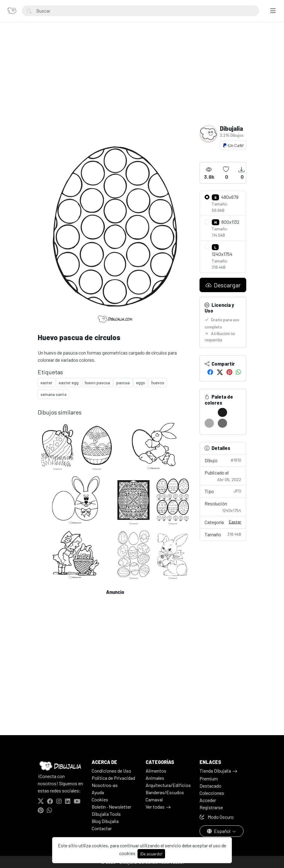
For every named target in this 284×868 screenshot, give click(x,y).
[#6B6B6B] (222, 423)
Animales (155, 778)
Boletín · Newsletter (111, 807)
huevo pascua (97, 383)
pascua (123, 383)
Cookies (100, 799)
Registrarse (211, 807)
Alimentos (156, 771)
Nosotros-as (105, 785)
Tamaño (223, 534)
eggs (141, 383)
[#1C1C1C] (222, 412)
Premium (209, 778)
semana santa (53, 394)
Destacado (210, 786)
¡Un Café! (233, 145)
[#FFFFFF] (209, 412)
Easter (235, 522)
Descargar (223, 285)
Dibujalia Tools (106, 814)
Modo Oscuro (217, 817)
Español (219, 831)
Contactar (102, 828)
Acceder (208, 800)
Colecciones (212, 793)
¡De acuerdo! (151, 854)
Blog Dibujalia (105, 821)
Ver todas (155, 807)
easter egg (69, 383)
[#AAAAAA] (209, 423)
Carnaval (154, 799)
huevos (158, 383)
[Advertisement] (142, 80)
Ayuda (98, 792)
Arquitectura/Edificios (168, 785)
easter (46, 383)
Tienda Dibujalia (215, 771)
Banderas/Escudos (165, 792)
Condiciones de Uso (111, 771)
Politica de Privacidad (113, 778)
